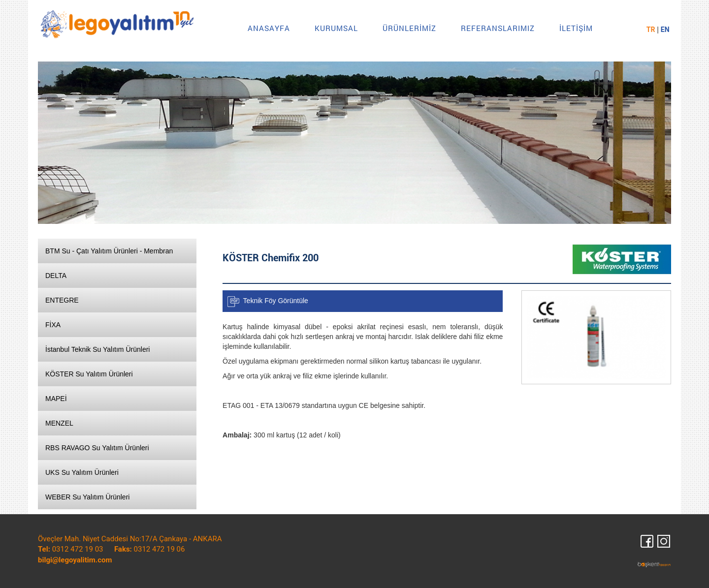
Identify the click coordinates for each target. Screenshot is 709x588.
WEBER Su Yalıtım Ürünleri (87, 497)
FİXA (53, 325)
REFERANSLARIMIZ (498, 28)
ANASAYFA (269, 28)
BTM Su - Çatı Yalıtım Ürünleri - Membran (109, 251)
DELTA (56, 276)
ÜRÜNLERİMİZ (409, 28)
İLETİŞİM (576, 28)
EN (665, 30)
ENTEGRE (62, 300)
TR (651, 30)
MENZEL (59, 423)
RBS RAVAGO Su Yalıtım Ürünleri (97, 448)
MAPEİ (56, 399)
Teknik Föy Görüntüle (276, 300)
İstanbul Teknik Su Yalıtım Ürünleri (97, 349)
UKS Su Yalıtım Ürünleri (82, 472)
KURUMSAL (336, 28)
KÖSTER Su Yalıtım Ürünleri (89, 374)
